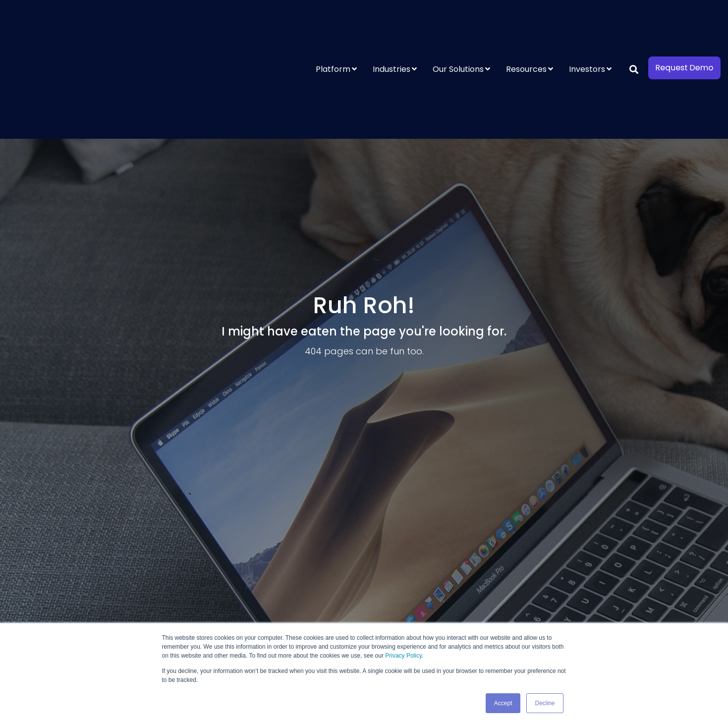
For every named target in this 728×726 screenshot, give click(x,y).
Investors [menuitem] (587, 26)
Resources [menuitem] (526, 26)
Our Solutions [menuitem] (458, 26)
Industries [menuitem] (392, 26)
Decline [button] (545, 703)
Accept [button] (503, 703)
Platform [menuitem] (333, 26)
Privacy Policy (403, 656)
